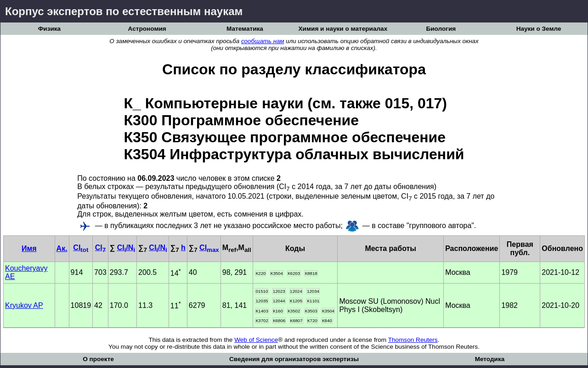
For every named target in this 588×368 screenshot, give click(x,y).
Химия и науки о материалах (343, 29)
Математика (245, 29)
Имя (29, 248)
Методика (490, 359)
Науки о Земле (539, 29)
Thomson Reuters (413, 340)
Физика (49, 29)
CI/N (126, 248)
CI (81, 248)
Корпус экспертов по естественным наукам (124, 11)
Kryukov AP (24, 305)
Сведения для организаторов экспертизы (294, 359)
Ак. (62, 248)
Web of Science (256, 340)
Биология (441, 29)
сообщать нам (263, 41)
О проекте (98, 359)
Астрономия (147, 29)
